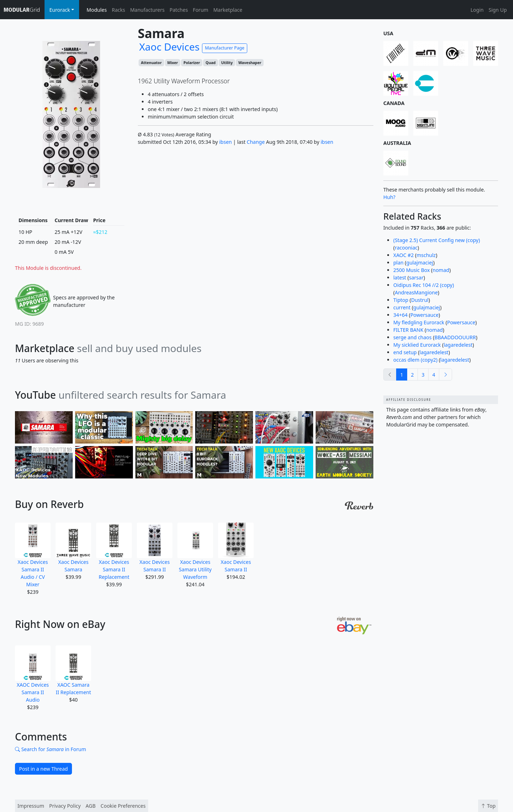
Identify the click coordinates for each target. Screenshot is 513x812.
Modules (97, 10)
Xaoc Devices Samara (73, 548)
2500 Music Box (411, 270)
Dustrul (420, 300)
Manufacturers (147, 10)
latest (400, 277)
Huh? (389, 197)
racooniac (406, 248)
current (402, 307)
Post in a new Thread (44, 769)
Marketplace (228, 10)
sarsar (416, 277)
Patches (179, 10)
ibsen (225, 142)
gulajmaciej (420, 263)
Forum (200, 10)
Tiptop (401, 300)
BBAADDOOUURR (455, 337)
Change (256, 142)
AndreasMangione (416, 292)
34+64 (400, 315)
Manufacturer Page (225, 48)
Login (477, 10)
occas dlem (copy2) (415, 360)
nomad (441, 270)
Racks (118, 10)
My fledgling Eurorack (419, 322)
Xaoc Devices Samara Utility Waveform (195, 551)
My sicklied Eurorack (417, 345)
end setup (405, 352)
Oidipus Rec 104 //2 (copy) (424, 285)
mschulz (426, 255)
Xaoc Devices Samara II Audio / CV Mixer (33, 555)
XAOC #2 (403, 255)
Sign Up (498, 10)
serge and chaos (413, 337)
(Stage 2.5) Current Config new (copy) (437, 240)
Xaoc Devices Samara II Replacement (114, 551)
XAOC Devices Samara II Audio (33, 674)
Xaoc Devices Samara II (155, 548)
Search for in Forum (51, 749)
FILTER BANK (408, 330)
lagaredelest (458, 345)
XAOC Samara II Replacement (73, 670)
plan (398, 263)
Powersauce (424, 315)
